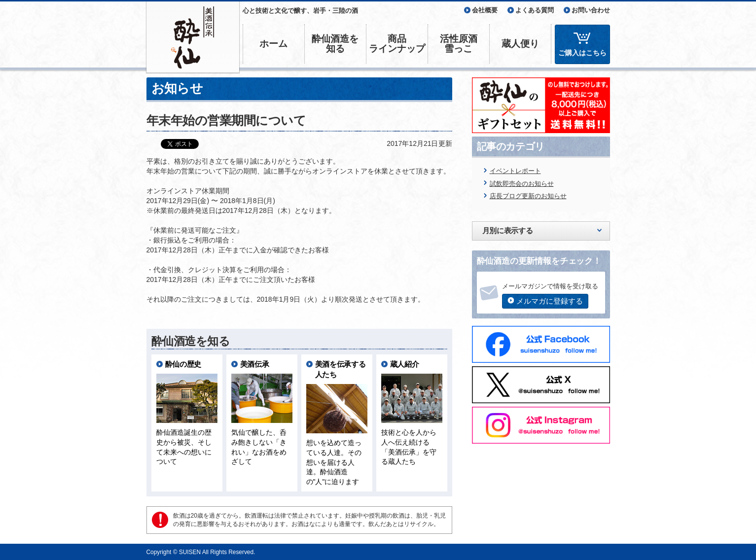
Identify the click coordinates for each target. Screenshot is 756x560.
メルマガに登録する (550, 301)
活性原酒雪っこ (459, 44)
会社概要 (485, 10)
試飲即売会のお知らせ (522, 184)
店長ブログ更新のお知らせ (528, 196)
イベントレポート (515, 171)
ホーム (273, 44)
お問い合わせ (591, 10)
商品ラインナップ (397, 44)
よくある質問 (535, 10)
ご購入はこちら (582, 53)
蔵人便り (520, 44)
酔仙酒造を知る (335, 44)
